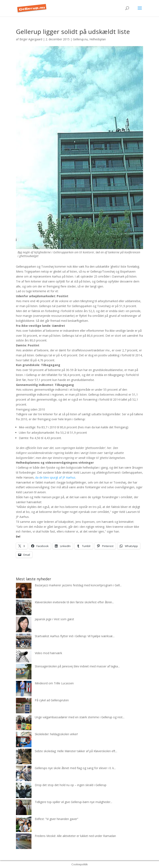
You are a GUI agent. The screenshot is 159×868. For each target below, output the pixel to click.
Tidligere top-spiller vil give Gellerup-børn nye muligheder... (73, 802)
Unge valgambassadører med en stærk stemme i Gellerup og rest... (80, 717)
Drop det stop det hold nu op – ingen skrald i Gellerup (71, 785)
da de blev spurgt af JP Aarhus (55, 477)
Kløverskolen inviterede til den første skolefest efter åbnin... (74, 602)
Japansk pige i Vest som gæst (54, 619)
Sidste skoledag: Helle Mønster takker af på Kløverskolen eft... (76, 751)
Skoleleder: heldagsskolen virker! (56, 734)
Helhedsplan (98, 39)
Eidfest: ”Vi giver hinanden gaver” (57, 819)
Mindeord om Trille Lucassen (54, 683)
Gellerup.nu (80, 39)
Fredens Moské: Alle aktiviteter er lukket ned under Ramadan (75, 836)
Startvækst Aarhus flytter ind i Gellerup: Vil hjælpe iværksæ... (75, 636)
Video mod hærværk (48, 653)
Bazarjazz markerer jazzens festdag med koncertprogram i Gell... (78, 585)
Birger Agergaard (31, 39)
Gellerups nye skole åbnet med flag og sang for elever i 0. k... (75, 768)
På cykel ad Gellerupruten (52, 700)
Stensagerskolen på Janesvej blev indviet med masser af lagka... (77, 666)
